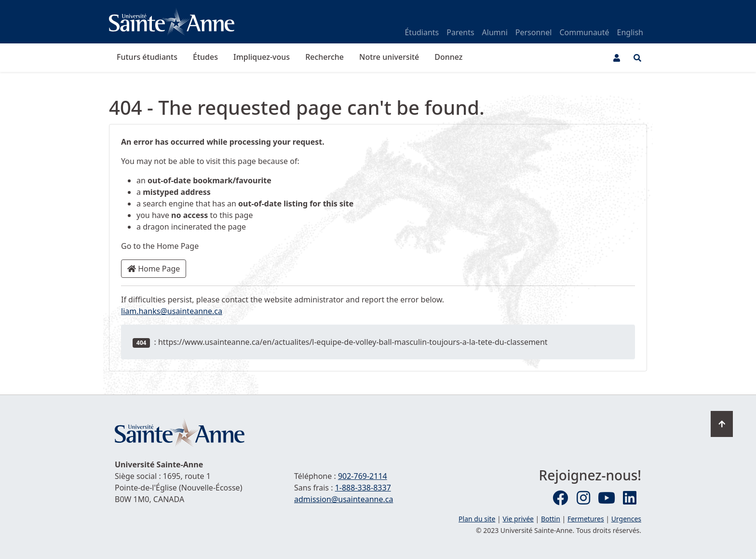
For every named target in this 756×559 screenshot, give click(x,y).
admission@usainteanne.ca (344, 499)
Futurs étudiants (147, 57)
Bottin (551, 519)
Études (205, 57)
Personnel (534, 32)
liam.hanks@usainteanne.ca (172, 311)
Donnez (448, 57)
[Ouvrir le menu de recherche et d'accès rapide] (637, 58)
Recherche (324, 57)
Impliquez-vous (262, 57)
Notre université (389, 57)
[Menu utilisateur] (617, 58)
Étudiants (422, 32)
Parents (460, 32)
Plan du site (477, 519)
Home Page (154, 269)
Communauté (584, 32)
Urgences (626, 519)
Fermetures (586, 519)
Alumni (495, 32)
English (630, 32)
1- (363, 488)
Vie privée (518, 519)
